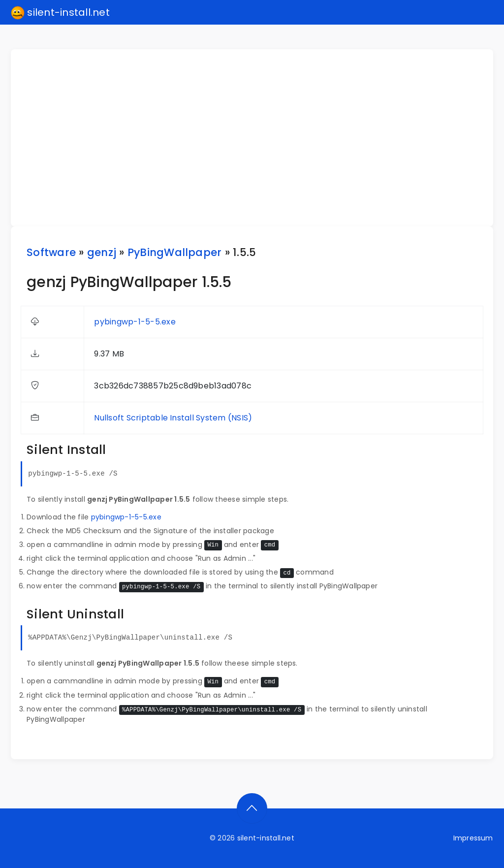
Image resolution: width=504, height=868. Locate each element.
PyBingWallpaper (175, 252)
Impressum (473, 838)
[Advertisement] (258, 138)
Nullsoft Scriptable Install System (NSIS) (173, 418)
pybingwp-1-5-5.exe (135, 322)
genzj (102, 252)
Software (51, 252)
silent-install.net (60, 13)
